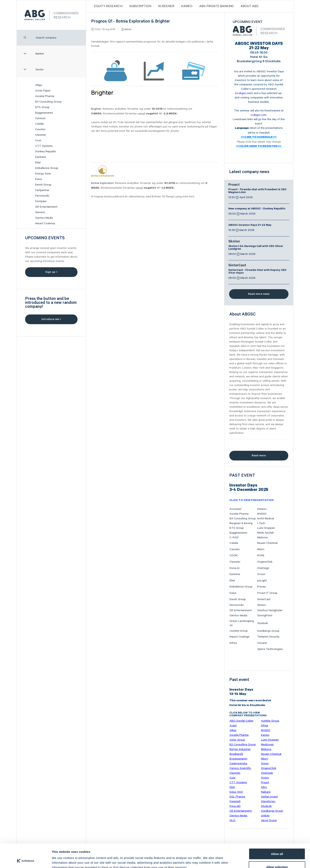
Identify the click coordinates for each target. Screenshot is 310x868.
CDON (233, 555)
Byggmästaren (44, 113)
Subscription (140, 6)
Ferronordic (42, 196)
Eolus (39, 179)
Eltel (38, 163)
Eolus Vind (236, 792)
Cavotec (40, 129)
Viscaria (262, 643)
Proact (234, 185)
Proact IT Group (267, 593)
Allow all (277, 832)
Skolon (234, 242)
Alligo (39, 85)
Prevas (261, 587)
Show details (207, 858)
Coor (38, 140)
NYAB (261, 555)
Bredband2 (236, 754)
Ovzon (261, 574)
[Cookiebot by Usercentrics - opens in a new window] (26, 860)
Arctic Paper (43, 91)
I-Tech (261, 523)
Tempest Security (268, 637)
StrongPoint (265, 616)
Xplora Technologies (270, 649)
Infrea (233, 643)
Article (128, 29)
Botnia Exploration (102, 183)
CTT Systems (44, 146)
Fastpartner (42, 190)
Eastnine (41, 157)
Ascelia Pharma (45, 96)
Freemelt (235, 801)
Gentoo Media (44, 218)
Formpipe (41, 201)
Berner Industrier (240, 749)
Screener (166, 6)
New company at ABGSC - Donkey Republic (257, 209)
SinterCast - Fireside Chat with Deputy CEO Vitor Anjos (257, 272)
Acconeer (236, 509)
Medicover (267, 745)
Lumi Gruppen (266, 528)
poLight (262, 581)
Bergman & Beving (241, 523)
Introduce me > (51, 319)
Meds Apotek (266, 533)
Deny (277, 857)
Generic (40, 212)
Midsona (262, 538)
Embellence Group (47, 168)
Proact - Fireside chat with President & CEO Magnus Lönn (257, 191)
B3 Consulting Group (48, 102)
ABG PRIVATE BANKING (216, 6)
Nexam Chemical (267, 543)
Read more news (259, 294)
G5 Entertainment (46, 207)
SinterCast (237, 266)
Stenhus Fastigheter (270, 610)
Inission (262, 509)
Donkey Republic (46, 152)
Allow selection (277, 845)
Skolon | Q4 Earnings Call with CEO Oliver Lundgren (256, 248)
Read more (259, 456)
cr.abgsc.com (244, 93)
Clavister (41, 135)
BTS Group (42, 107)
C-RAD (234, 538)
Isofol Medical (266, 519)
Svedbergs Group (268, 631)
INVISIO (262, 514)
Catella (39, 124)
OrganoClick (265, 562)
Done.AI (234, 568)
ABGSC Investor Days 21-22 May (250, 225)
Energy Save (43, 174)
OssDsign (263, 568)
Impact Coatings (45, 223)
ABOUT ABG (250, 6)
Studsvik (263, 623)
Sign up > (51, 272)
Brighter (96, 109)
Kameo (187, 6)
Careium (40, 118)
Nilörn (261, 549)
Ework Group (43, 185)
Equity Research (108, 6)
